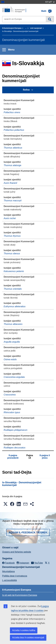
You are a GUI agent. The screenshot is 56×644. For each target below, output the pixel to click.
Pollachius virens (12, 112)
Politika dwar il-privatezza (15, 576)
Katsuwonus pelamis (14, 271)
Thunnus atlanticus (13, 148)
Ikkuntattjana (8, 571)
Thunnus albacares (13, 324)
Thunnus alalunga (12, 165)
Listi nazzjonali (36, 28)
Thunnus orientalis (13, 289)
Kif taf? (50, 2)
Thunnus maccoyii (13, 201)
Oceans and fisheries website (17, 552)
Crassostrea (10, 395)
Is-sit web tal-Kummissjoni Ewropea (20, 595)
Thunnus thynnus (12, 236)
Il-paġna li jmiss (45, 457)
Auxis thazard (10, 183)
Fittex (50, 19)
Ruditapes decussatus (15, 448)
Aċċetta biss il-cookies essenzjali (28, 638)
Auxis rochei (10, 218)
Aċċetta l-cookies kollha (24, 630)
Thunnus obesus (12, 254)
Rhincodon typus (12, 412)
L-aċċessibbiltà (10, 580)
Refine (26, 90)
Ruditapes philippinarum (16, 430)
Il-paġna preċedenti (13, 457)
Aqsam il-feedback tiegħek (28, 533)
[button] (6, 504)
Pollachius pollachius (14, 130)
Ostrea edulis (10, 359)
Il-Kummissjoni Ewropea (12, 28)
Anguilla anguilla (12, 342)
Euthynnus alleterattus (15, 306)
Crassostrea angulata (14, 377)
